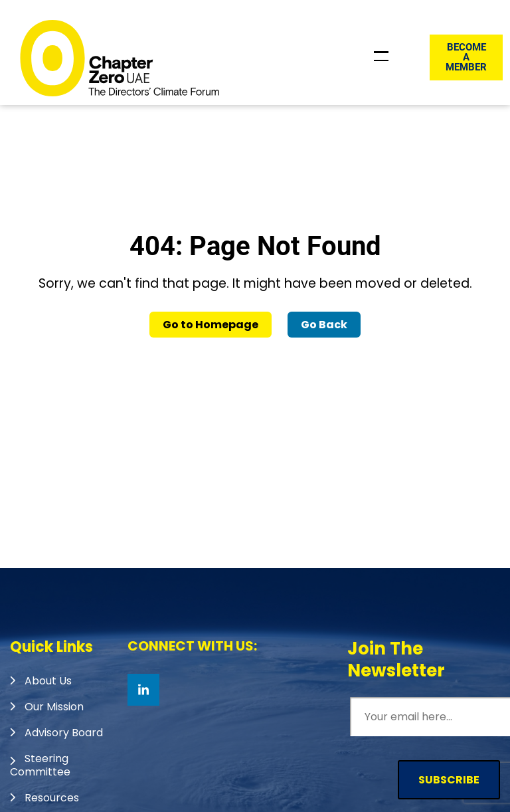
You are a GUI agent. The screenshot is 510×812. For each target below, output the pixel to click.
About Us (48, 681)
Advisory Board (64, 733)
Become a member (466, 57)
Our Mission (54, 707)
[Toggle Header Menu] (381, 56)
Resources (52, 798)
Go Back (324, 325)
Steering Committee (40, 765)
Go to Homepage (211, 325)
